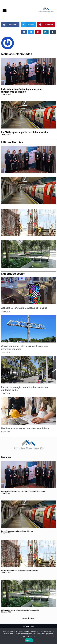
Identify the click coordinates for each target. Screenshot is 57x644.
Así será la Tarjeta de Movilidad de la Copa (24, 308)
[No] (53, 636)
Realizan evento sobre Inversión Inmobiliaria (25, 428)
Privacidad (28, 626)
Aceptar (29, 640)
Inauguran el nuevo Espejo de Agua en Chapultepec (20, 610)
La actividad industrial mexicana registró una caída (20, 571)
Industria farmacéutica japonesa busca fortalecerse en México (22, 91)
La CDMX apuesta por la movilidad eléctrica (25, 132)
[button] (4, 10)
